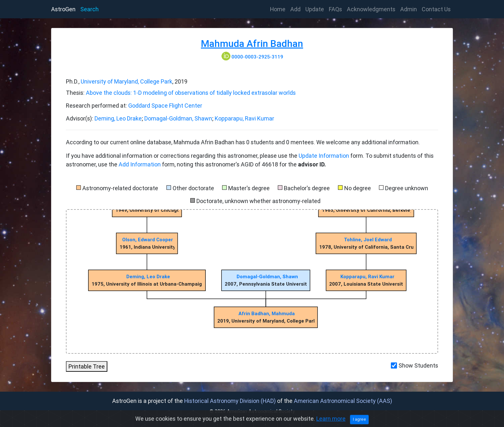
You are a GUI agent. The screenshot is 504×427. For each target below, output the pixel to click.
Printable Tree (87, 366)
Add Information (140, 164)
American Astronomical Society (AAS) (343, 401)
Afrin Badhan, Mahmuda (267, 313)
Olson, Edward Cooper (148, 240)
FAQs (335, 9)
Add (295, 9)
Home (279, 9)
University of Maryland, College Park (126, 81)
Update (315, 9)
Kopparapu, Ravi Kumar (244, 118)
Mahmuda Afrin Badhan (252, 44)
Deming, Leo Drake (118, 118)
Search (90, 9)
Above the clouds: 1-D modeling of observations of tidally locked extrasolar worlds (191, 93)
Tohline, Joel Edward (368, 240)
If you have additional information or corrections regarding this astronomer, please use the (182, 156)
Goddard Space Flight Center (165, 106)
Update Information (324, 156)
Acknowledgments (371, 9)
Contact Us (436, 9)
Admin (409, 9)
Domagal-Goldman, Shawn (178, 118)
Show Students (418, 365)
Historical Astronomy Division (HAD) (230, 401)
